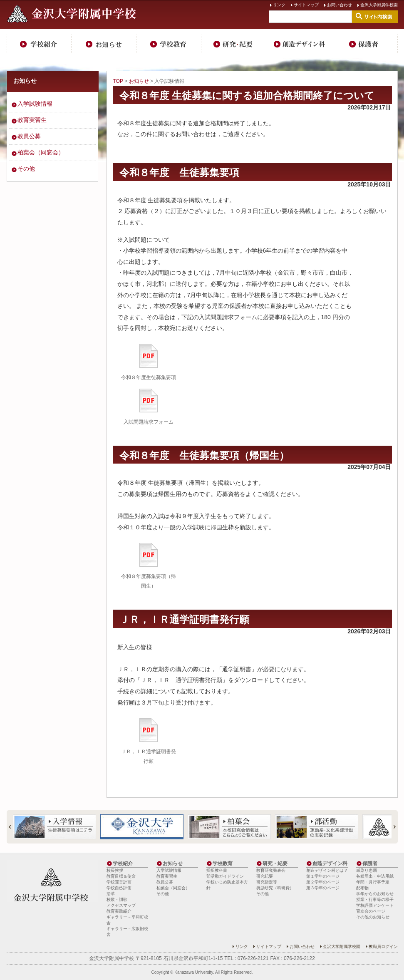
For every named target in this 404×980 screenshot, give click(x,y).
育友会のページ (371, 911)
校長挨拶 (115, 870)
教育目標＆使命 (121, 876)
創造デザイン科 (299, 44)
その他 (26, 169)
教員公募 (29, 136)
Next (391, 827)
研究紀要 (265, 876)
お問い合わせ (340, 5)
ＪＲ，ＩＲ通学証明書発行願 (184, 619)
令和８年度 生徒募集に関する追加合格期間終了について (247, 96)
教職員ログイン (383, 947)
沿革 (111, 894)
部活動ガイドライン (225, 876)
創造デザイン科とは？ (327, 870)
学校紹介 (39, 44)
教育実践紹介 (119, 911)
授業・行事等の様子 (375, 899)
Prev (13, 827)
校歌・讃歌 (117, 899)
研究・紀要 (234, 44)
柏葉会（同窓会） (41, 152)
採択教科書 (217, 870)
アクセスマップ (121, 905)
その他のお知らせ (373, 917)
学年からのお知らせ (375, 894)
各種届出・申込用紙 (375, 876)
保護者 (364, 44)
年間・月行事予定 (373, 882)
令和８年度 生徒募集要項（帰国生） (204, 455)
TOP (118, 81)
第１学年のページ (323, 876)
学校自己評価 (119, 888)
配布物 (362, 888)
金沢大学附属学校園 (379, 5)
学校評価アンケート (375, 905)
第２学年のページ (323, 882)
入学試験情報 (35, 104)
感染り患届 (367, 870)
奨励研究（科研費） (275, 888)
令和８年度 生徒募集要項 (179, 172)
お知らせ (104, 44)
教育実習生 (32, 120)
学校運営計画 (119, 882)
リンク (279, 5)
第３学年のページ (323, 888)
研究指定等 (267, 882)
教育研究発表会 (271, 870)
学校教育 (169, 44)
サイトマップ (306, 5)
